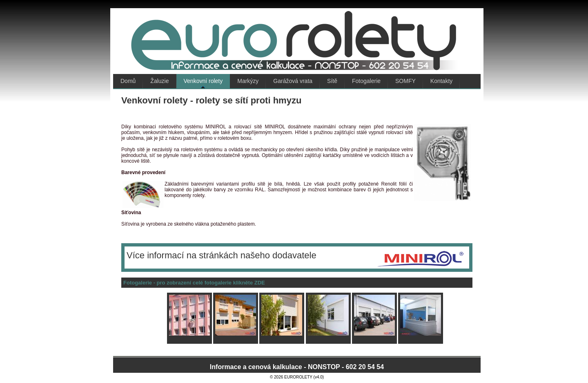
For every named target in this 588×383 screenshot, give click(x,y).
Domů (128, 81)
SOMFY (405, 81)
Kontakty (441, 81)
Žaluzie (159, 81)
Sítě (332, 81)
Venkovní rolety (203, 81)
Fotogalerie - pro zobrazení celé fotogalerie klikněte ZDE (194, 283)
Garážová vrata (293, 81)
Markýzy (248, 81)
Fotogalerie (366, 81)
